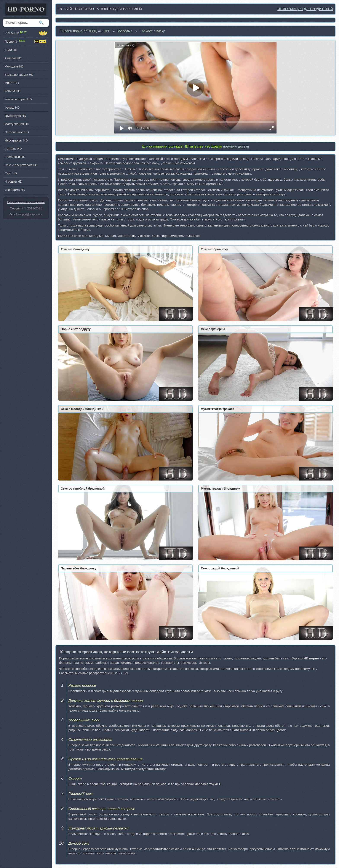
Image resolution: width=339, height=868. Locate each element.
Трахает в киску (152, 31)
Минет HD (12, 83)
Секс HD (11, 173)
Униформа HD (15, 190)
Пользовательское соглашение (26, 202)
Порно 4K (26, 42)
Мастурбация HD (17, 124)
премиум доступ (236, 146)
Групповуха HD (15, 116)
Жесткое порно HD (18, 99)
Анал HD (11, 50)
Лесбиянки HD (15, 157)
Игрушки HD (13, 182)
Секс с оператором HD (21, 165)
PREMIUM (26, 33)
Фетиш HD (12, 108)
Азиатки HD (13, 58)
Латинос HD (13, 149)
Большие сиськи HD (19, 75)
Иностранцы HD (16, 140)
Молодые (125, 31)
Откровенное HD (17, 132)
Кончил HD (12, 91)
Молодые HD (14, 66)
